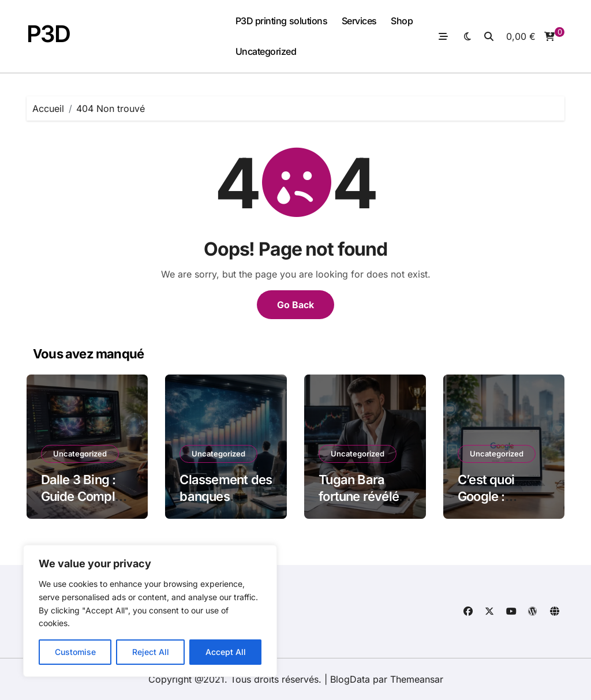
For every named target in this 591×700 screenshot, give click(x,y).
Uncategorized (266, 51)
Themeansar (417, 679)
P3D (48, 34)
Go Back (295, 305)
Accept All (226, 652)
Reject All (151, 652)
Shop (402, 21)
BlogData (350, 679)
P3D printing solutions (281, 21)
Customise (75, 652)
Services (359, 21)
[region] (150, 611)
